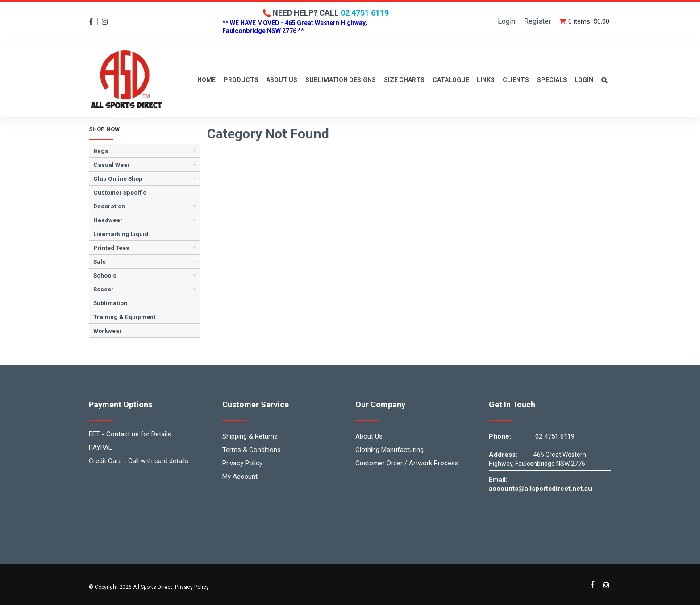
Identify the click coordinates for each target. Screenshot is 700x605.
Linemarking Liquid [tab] (121, 234)
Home (206, 80)
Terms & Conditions (252, 450)
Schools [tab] (105, 275)
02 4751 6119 (365, 13)
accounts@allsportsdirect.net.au (540, 489)
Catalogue (451, 80)
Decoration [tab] (109, 206)
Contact (604, 79)
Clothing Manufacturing (390, 450)
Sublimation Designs (341, 80)
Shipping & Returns (250, 436)
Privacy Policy (242, 463)
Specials (552, 80)
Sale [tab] (100, 261)
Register (537, 21)
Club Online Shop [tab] (118, 178)
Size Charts (404, 80)
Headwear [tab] (108, 220)
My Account (240, 477)
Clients (516, 80)
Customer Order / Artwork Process (407, 463)
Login (506, 21)
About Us (282, 80)
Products (241, 80)
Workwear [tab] (108, 331)
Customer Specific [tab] (120, 192)
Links (486, 80)
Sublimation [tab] (110, 303)
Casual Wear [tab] (112, 165)
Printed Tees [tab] (111, 248)
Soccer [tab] (104, 289)
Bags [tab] (101, 151)
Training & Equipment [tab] (124, 317)
